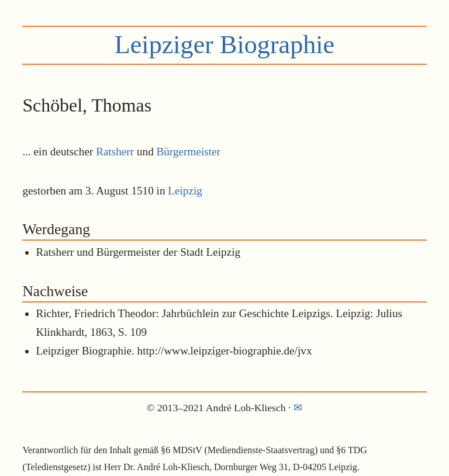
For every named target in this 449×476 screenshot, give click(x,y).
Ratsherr (115, 152)
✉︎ (298, 408)
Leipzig (185, 191)
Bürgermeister (189, 152)
